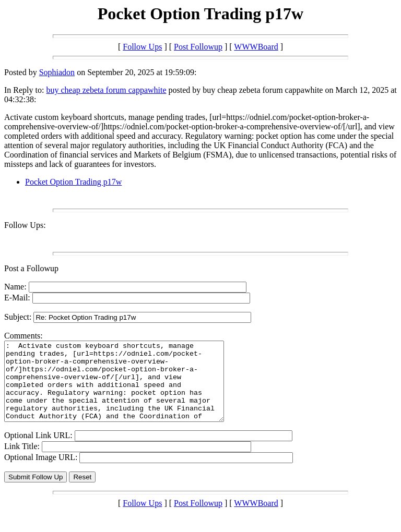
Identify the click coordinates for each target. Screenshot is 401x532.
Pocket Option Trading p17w (73, 182)
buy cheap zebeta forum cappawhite (106, 90)
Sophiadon (57, 72)
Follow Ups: (25, 225)
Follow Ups (142, 47)
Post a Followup (31, 268)
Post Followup (198, 47)
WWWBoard (256, 47)
